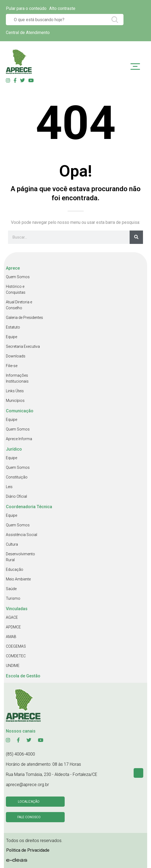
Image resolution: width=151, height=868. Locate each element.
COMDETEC (16, 656)
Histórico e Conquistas (16, 289)
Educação (15, 569)
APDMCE (13, 627)
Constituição (17, 477)
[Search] (136, 237)
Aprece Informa (19, 439)
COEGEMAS (16, 646)
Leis (9, 487)
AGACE (12, 617)
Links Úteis (15, 391)
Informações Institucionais (17, 378)
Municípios (15, 401)
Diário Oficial (16, 496)
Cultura (12, 544)
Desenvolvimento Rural (20, 557)
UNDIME (13, 666)
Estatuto (13, 327)
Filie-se (12, 366)
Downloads (16, 356)
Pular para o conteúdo (26, 8)
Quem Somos (18, 277)
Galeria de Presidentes (24, 318)
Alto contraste (62, 8)
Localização (29, 802)
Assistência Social (22, 535)
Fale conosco (29, 817)
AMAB (11, 637)
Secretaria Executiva (23, 346)
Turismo (13, 598)
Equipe (11, 337)
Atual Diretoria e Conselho (19, 305)
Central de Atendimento (28, 33)
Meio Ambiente (18, 579)
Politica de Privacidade (28, 850)
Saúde (11, 589)
